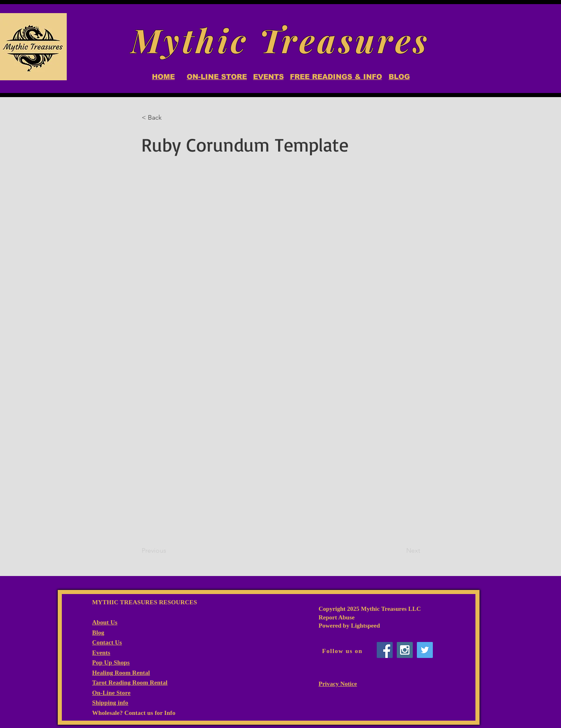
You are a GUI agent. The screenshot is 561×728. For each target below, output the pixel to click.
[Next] (400, 551)
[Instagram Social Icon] (405, 650)
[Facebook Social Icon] (385, 650)
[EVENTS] (268, 77)
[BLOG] (399, 77)
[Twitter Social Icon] (425, 650)
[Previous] (169, 551)
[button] (169, 118)
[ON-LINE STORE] (217, 77)
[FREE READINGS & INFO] (336, 77)
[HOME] (163, 77)
